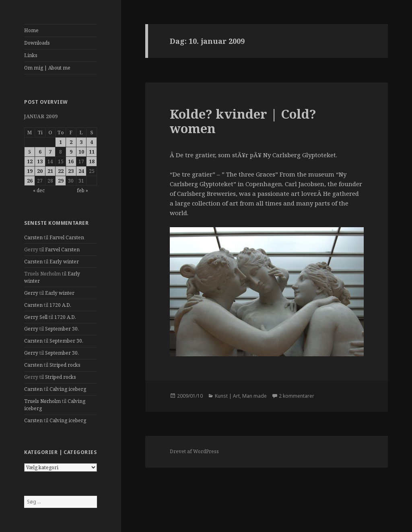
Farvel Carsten (67, 237)
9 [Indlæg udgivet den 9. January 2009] (71, 152)
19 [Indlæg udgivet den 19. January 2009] (30, 171)
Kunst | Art (227, 396)
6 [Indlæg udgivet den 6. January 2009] (40, 152)
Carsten (33, 237)
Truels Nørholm (42, 401)
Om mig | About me (47, 68)
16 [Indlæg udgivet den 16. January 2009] (71, 161)
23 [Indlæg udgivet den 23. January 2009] (71, 171)
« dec (39, 190)
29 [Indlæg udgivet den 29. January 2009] (61, 181)
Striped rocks (65, 365)
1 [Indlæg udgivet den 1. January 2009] (61, 142)
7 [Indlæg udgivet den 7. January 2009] (50, 152)
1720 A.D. (60, 305)
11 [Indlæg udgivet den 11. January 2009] (92, 152)
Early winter (64, 262)
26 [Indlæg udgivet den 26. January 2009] (30, 181)
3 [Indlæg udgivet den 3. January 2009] (81, 142)
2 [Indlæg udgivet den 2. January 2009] (71, 142)
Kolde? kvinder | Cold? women (243, 121)
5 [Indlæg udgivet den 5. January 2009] (30, 152)
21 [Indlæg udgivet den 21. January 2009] (50, 171)
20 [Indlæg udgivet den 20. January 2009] (40, 171)
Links (31, 55)
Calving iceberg (68, 389)
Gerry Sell (36, 317)
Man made (254, 396)
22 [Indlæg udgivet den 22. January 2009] (61, 171)
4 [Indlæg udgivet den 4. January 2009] (92, 142)
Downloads (37, 43)
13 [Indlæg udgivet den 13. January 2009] (40, 161)
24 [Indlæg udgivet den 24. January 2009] (81, 171)
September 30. (62, 329)
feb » (82, 190)
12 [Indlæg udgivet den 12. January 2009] (30, 161)
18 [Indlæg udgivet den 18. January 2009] (92, 161)
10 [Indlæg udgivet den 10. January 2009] (81, 152)
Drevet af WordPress (194, 451)
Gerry (31, 293)
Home (31, 30)
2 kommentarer (297, 396)
